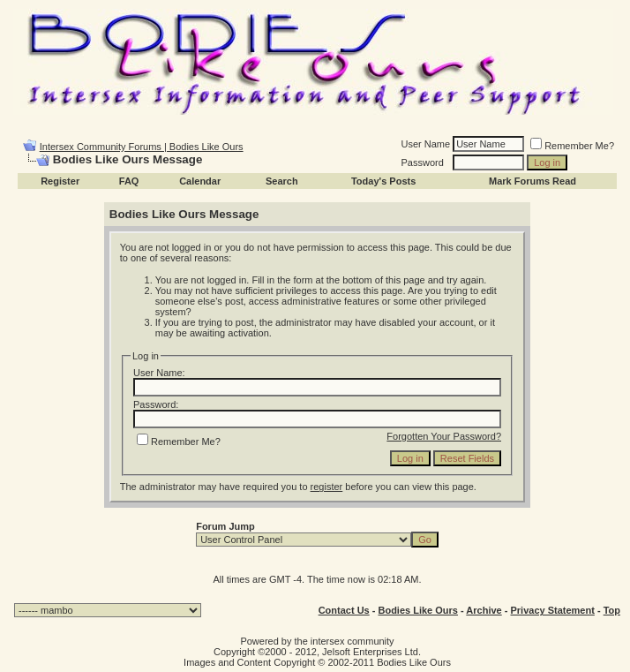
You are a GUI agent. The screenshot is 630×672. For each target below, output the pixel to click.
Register (60, 181)
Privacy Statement (552, 610)
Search (282, 181)
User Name (426, 144)
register (327, 487)
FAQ (129, 181)
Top (612, 610)
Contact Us (344, 610)
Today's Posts (383, 181)
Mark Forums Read (532, 181)
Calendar (200, 181)
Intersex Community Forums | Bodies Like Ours (142, 147)
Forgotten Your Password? (444, 436)
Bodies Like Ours (417, 610)
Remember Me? (572, 146)
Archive (484, 610)
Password (423, 162)
